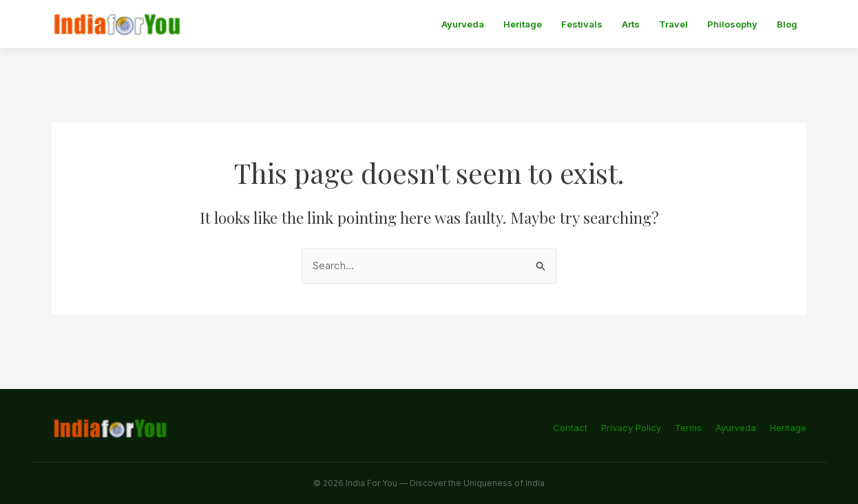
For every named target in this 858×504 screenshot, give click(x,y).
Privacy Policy (631, 428)
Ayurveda (463, 24)
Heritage (523, 24)
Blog (787, 24)
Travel (673, 24)
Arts (631, 24)
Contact (570, 428)
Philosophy (732, 24)
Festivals (582, 24)
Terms (688, 428)
